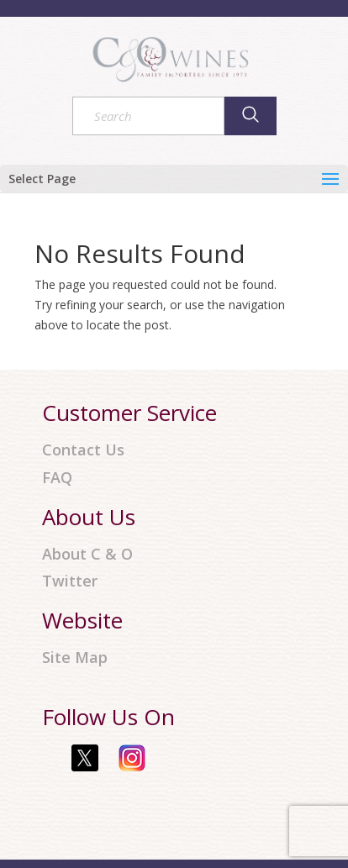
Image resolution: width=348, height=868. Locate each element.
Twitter (70, 581)
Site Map (75, 658)
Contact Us (83, 450)
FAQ (57, 478)
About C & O (87, 554)
